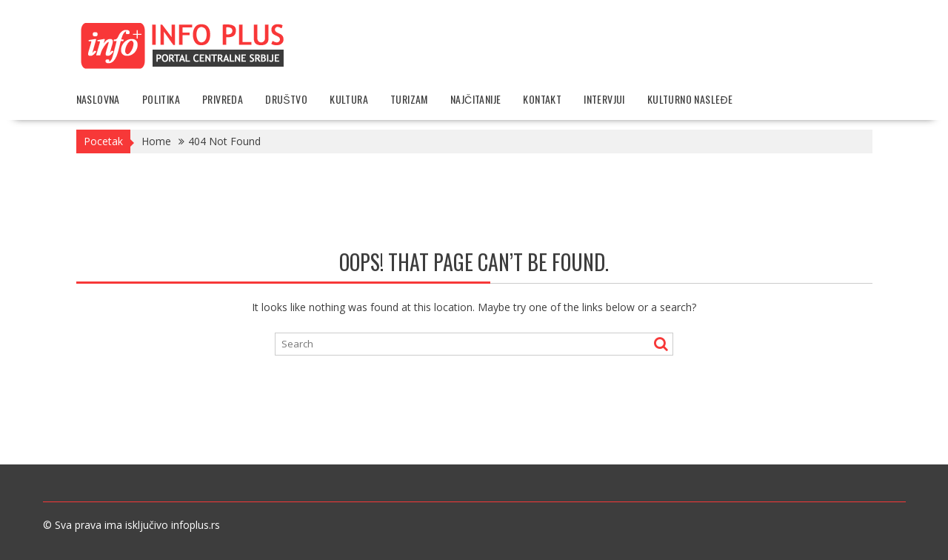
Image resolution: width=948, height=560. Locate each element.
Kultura (349, 99)
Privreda (223, 99)
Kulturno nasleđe (690, 99)
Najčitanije (476, 99)
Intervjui (604, 99)
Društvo (286, 99)
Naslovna (98, 99)
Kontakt (542, 99)
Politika (161, 99)
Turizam (409, 99)
